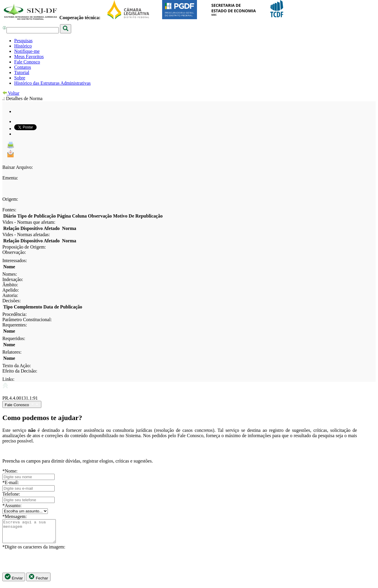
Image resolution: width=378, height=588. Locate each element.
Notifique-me (27, 51)
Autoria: (10, 295)
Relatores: (12, 352)
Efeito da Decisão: (20, 371)
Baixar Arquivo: (18, 167)
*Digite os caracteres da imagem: (34, 551)
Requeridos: (14, 338)
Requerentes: (15, 325)
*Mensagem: (15, 516)
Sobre (20, 78)
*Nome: (10, 471)
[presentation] (47, 566)
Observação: (14, 252)
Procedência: (15, 314)
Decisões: (12, 301)
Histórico (23, 46)
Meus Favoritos (29, 57)
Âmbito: (10, 285)
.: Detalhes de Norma (22, 98)
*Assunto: (12, 505)
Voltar (11, 93)
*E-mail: (11, 482)
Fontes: (9, 210)
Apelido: (11, 290)
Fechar (38, 581)
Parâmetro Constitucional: (27, 320)
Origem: (10, 199)
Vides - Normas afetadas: (26, 235)
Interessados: (15, 260)
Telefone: (11, 494)
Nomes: (10, 274)
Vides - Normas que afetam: (29, 222)
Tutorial (22, 72)
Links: (8, 379)
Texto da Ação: (17, 366)
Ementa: (10, 178)
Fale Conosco (27, 62)
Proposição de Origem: (24, 247)
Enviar (14, 581)
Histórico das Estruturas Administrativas (52, 83)
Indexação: (13, 279)
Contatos (23, 67)
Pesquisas (23, 41)
